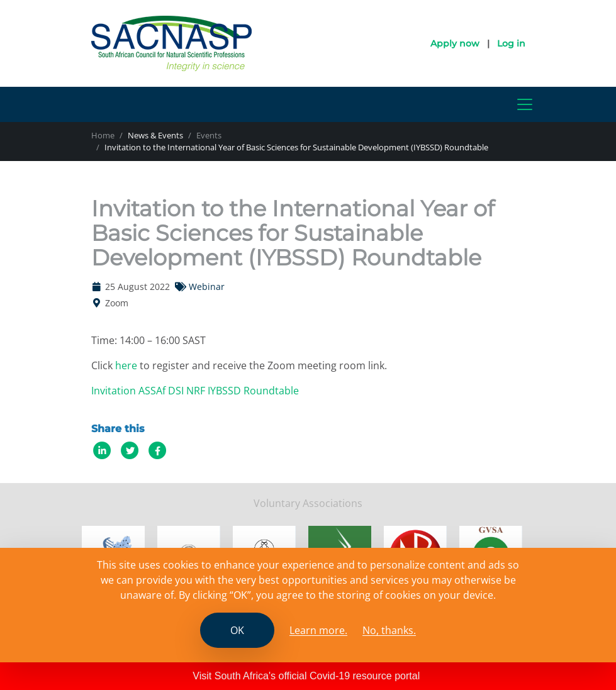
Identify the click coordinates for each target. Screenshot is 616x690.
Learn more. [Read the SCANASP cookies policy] (318, 630)
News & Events (155, 135)
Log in (511, 43)
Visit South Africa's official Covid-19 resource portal (306, 676)
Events (209, 135)
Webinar (207, 287)
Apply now (455, 43)
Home (103, 135)
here (126, 365)
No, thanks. (389, 630)
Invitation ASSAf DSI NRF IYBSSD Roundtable (195, 391)
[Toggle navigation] (525, 104)
